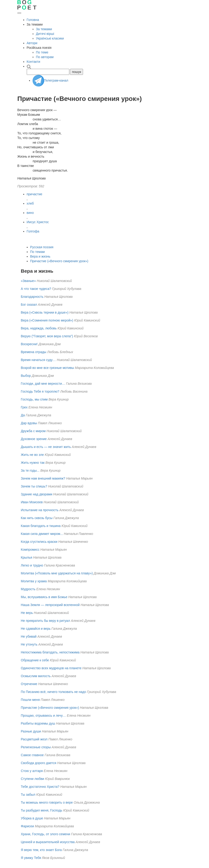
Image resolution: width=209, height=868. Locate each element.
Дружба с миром (33, 431)
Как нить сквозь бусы (37, 518)
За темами (44, 29)
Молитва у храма (34, 581)
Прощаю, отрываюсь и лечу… (43, 716)
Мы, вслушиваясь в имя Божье (44, 597)
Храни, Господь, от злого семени (46, 834)
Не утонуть (29, 644)
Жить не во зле (32, 455)
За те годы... (30, 470)
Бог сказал (29, 305)
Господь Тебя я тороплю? (40, 391)
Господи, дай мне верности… (43, 384)
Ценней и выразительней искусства (48, 842)
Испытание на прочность (40, 510)
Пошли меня (30, 700)
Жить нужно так (33, 463)
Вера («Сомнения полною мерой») (47, 320)
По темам (38, 252)
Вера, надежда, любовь (39, 328)
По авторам (45, 57)
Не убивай (29, 636)
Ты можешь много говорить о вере (47, 802)
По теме (42, 52)
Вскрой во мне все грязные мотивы (48, 368)
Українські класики (50, 38)
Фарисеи (28, 826)
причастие (35, 194)
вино (30, 213)
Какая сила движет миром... (42, 534)
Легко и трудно (32, 565)
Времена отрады (34, 352)
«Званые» (28, 281)
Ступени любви (33, 779)
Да (23, 415)
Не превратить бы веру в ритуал (45, 621)
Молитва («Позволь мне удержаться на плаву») (57, 573)
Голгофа (33, 231)
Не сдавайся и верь (36, 629)
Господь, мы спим (34, 399)
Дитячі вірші (45, 34)
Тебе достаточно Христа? (40, 787)
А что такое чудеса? (36, 289)
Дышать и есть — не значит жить (46, 447)
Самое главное (32, 755)
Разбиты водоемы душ (38, 723)
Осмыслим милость (36, 676)
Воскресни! (29, 344)
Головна (33, 20)
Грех (24, 407)
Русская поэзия (42, 247)
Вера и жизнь (40, 256)
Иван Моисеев (32, 502)
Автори (32, 43)
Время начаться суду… (38, 360)
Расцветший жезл (34, 739)
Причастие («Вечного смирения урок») (59, 261)
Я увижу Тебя (31, 858)
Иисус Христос (38, 222)
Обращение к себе (35, 660)
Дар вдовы (29, 423)
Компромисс (30, 550)
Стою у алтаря (32, 771)
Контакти (33, 62)
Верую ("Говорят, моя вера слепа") (47, 336)
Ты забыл (28, 795)
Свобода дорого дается (39, 763)
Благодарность (32, 297)
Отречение (29, 684)
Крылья (27, 557)
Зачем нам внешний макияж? (43, 478)
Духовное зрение (34, 439)
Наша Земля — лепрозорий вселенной (50, 605)
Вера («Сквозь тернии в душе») (45, 312)
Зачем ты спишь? (34, 486)
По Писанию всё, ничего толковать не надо (54, 692)
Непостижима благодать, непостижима (50, 652)
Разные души (31, 731)
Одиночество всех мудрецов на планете (51, 668)
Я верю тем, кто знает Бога (41, 850)
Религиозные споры (36, 747)
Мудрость (28, 589)
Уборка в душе (32, 818)
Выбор (26, 376)
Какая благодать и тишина (41, 526)
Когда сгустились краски (39, 542)
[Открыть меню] (19, 13)
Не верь (27, 613)
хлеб (30, 203)
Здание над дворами (37, 494)
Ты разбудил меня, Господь (42, 810)
